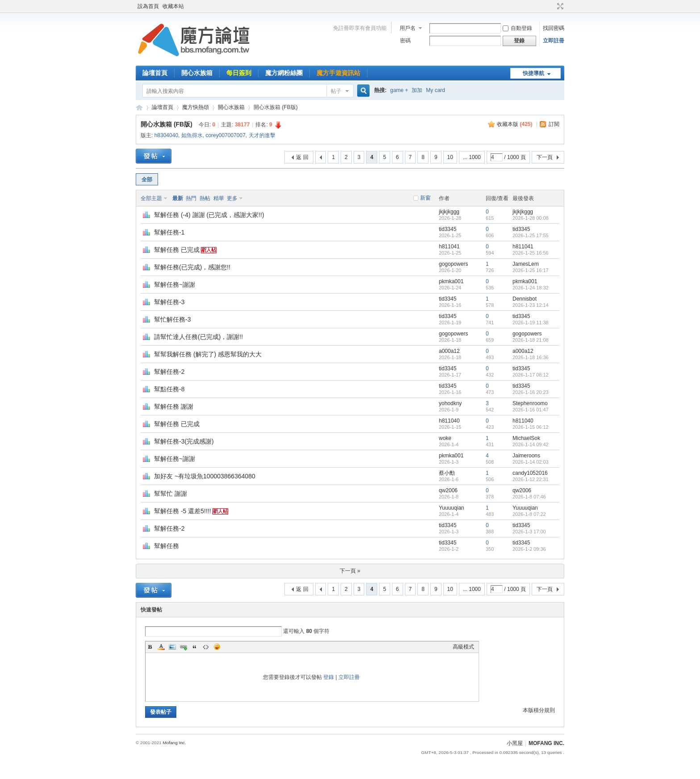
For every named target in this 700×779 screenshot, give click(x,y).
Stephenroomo (530, 403)
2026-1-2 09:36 (529, 549)
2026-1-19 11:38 (531, 322)
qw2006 (448, 490)
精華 (219, 198)
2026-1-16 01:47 (531, 410)
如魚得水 (192, 135)
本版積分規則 (539, 710)
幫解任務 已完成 (177, 250)
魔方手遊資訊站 (338, 73)
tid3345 (448, 229)
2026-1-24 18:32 (531, 288)
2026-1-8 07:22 (529, 514)
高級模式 (463, 647)
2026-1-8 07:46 (529, 497)
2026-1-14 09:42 (531, 444)
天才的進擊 (262, 135)
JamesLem (526, 264)
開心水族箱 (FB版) (167, 124)
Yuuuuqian (452, 508)
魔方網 (139, 107)
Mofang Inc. (174, 743)
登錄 (329, 677)
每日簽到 (239, 73)
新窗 (425, 198)
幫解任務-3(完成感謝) (184, 441)
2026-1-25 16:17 (531, 270)
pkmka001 (451, 281)
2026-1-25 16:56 (531, 253)
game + (399, 90)
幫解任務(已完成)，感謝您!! (192, 267)
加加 (417, 90)
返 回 (302, 157)
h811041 (449, 247)
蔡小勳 (447, 473)
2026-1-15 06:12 (531, 427)
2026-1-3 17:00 (529, 532)
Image (172, 647)
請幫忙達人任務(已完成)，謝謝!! (198, 337)
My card (435, 90)
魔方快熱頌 (196, 107)
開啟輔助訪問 (552, 6)
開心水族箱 (197, 73)
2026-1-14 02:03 (531, 462)
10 (450, 157)
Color (161, 647)
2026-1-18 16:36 (531, 357)
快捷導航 (533, 73)
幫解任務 (167, 546)
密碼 (405, 41)
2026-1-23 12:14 (531, 305)
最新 (178, 198)
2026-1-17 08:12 (531, 375)
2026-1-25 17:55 (531, 235)
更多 (232, 198)
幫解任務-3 (169, 302)
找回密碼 (554, 28)
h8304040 (166, 135)
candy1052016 (530, 473)
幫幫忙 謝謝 (171, 494)
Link (183, 647)
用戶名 (408, 28)
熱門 (191, 198)
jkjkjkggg (449, 212)
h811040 (449, 421)
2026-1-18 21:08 (531, 340)
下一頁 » (350, 571)
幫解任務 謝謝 (174, 406)
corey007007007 (225, 135)
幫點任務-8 (169, 389)
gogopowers (453, 264)
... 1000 (472, 157)
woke (445, 438)
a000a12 (449, 351)
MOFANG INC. (546, 743)
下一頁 (545, 157)
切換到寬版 (559, 6)
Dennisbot (525, 299)
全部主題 (151, 198)
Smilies (217, 647)
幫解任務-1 (169, 232)
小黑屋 (515, 743)
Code (206, 647)
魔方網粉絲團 (284, 73)
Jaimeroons (526, 456)
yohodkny (450, 403)
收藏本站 (173, 6)
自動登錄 (517, 28)
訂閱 (554, 124)
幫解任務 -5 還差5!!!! (183, 511)
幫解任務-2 (169, 372)
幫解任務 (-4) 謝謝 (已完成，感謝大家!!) (209, 215)
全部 (147, 180)
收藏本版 (515, 124)
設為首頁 (148, 6)
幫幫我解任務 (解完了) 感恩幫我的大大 (208, 354)
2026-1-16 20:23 (531, 392)
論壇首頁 (155, 73)
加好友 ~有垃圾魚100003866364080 (205, 476)
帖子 (336, 91)
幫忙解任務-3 (172, 319)
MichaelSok (526, 438)
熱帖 (205, 198)
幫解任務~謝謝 (175, 285)
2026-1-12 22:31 (531, 479)
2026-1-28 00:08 (531, 218)
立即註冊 (554, 41)
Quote (195, 647)
